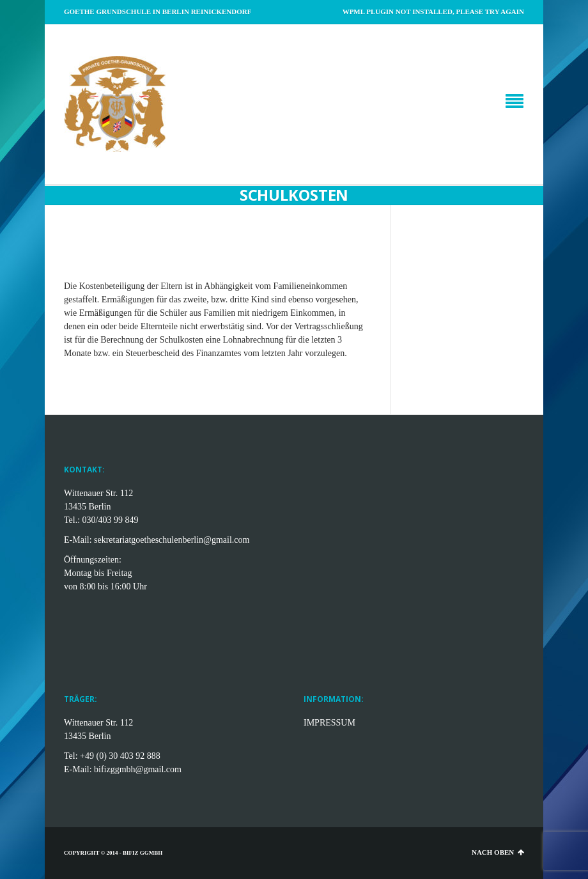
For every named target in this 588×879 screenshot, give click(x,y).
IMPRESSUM (329, 723)
